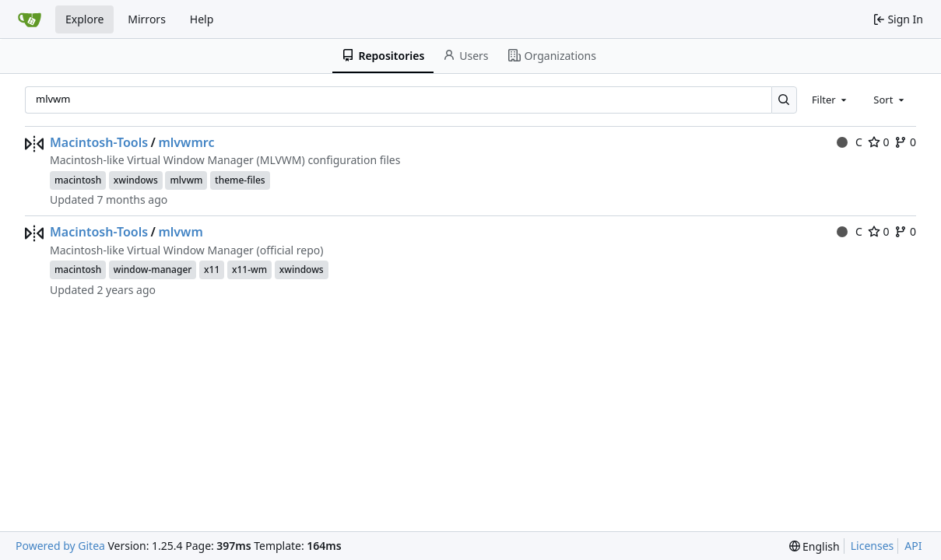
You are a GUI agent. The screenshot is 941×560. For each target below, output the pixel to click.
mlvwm (186, 180)
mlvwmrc (186, 142)
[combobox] (830, 100)
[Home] (30, 19)
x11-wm (249, 269)
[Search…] (784, 100)
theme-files (240, 180)
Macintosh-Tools (99, 142)
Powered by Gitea (60, 546)
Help (202, 19)
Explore (84, 19)
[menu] (815, 546)
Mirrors (147, 19)
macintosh (78, 180)
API (913, 546)
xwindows (136, 180)
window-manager (153, 269)
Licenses (873, 546)
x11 (212, 269)
